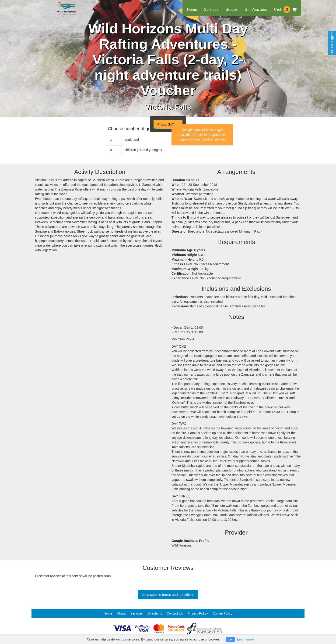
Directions (155, 613)
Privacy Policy (198, 613)
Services (211, 9)
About (121, 613)
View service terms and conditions (168, 595)
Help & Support (332, 43)
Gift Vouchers (256, 9)
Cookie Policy (222, 613)
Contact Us (175, 613)
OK (230, 640)
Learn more (245, 639)
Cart (285, 9)
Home (192, 9)
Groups (231, 9)
